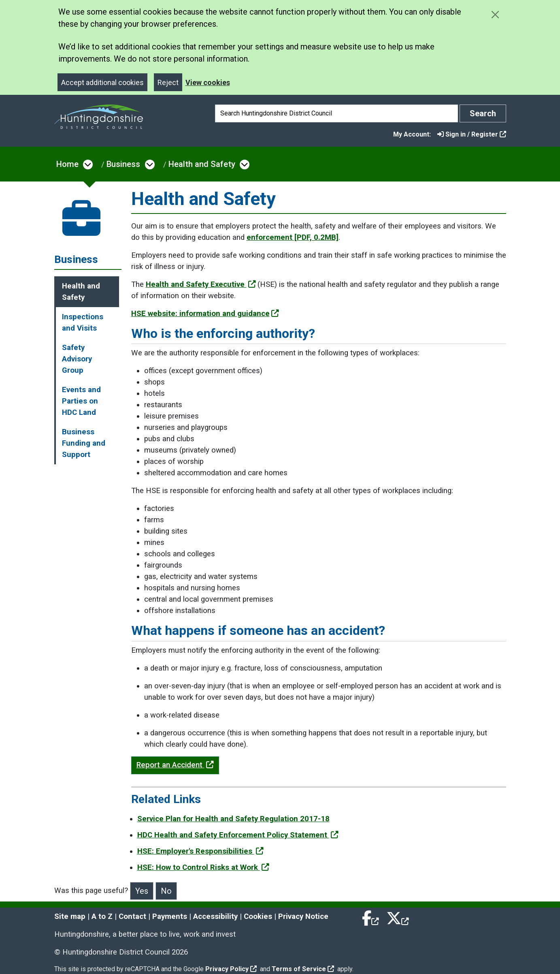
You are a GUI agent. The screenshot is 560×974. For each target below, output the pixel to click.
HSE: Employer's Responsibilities (200, 851)
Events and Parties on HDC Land (81, 401)
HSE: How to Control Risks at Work (203, 867)
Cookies (258, 916)
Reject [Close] (168, 82)
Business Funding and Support (84, 443)
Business (123, 164)
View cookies (208, 82)
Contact (132, 916)
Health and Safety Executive (201, 284)
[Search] (336, 113)
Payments (170, 916)
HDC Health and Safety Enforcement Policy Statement (238, 835)
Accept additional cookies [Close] (102, 82)
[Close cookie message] (495, 14)
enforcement (293, 237)
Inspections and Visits (83, 323)
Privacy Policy (231, 969)
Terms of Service (303, 969)
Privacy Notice (303, 916)
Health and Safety (202, 164)
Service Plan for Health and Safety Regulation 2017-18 (233, 819)
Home (67, 164)
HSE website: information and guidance (205, 314)
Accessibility (215, 916)
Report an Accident (175, 765)
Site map (70, 916)
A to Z (102, 916)
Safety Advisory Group (77, 359)
